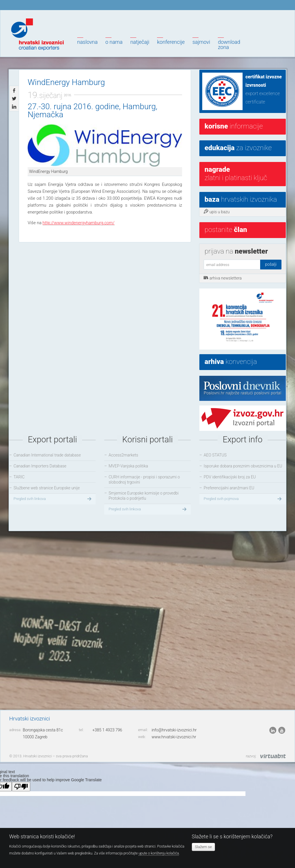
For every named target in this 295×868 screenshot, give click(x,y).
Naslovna (87, 42)
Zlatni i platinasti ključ (236, 174)
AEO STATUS (215, 455)
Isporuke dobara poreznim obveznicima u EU (243, 466)
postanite (226, 230)
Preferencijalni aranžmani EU (229, 488)
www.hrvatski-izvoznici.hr (174, 737)
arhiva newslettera (223, 278)
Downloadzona (229, 45)
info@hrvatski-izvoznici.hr (174, 730)
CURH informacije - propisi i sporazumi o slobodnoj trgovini (144, 480)
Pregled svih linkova (53, 499)
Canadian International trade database (47, 455)
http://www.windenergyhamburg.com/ (79, 223)
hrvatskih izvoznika (241, 199)
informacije (234, 126)
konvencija (231, 362)
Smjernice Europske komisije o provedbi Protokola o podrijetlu (144, 496)
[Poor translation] (21, 787)
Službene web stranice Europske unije (47, 488)
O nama (114, 42)
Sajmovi (201, 42)
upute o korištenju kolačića (159, 853)
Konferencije (171, 42)
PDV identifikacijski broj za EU (230, 477)
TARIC (19, 477)
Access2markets (123, 455)
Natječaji (140, 42)
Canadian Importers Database (40, 466)
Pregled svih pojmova (243, 499)
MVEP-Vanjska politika (128, 466)
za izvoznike (238, 148)
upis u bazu (217, 212)
